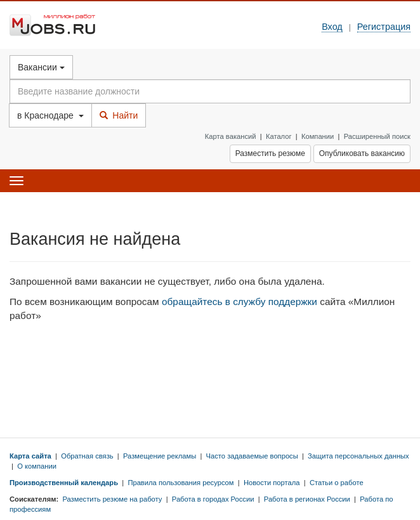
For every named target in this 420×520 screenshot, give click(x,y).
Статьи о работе (337, 483)
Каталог (279, 136)
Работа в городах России (213, 499)
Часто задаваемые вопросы (252, 456)
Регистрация (384, 27)
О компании (37, 466)
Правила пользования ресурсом (180, 483)
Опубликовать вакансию (362, 153)
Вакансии (41, 67)
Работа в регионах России (307, 499)
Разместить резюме (270, 153)
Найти (119, 115)
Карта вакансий (231, 136)
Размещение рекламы (160, 456)
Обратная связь (87, 456)
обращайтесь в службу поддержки (240, 302)
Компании (318, 136)
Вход (332, 27)
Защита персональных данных (358, 456)
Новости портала (272, 483)
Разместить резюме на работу (112, 499)
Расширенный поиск (377, 136)
